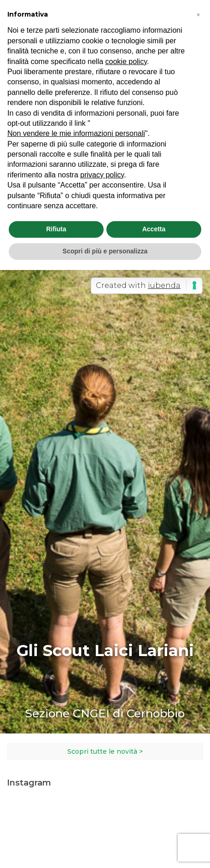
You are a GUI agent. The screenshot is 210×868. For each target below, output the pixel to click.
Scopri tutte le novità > (105, 751)
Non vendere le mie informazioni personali (76, 133)
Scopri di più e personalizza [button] (105, 251)
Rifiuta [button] (56, 229)
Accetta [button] (154, 229)
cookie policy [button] (126, 62)
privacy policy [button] (102, 175)
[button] (198, 15)
